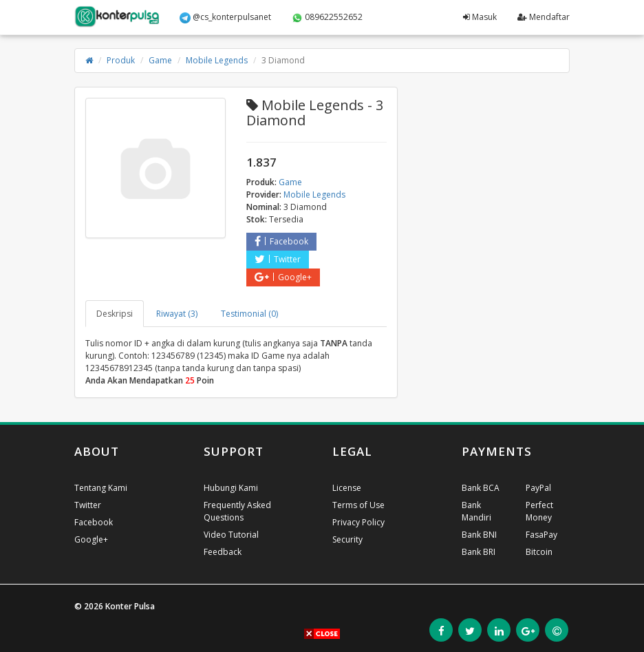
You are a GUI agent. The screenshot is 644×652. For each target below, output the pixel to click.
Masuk (480, 17)
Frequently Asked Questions (237, 511)
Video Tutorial (231, 535)
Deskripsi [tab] (115, 314)
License (347, 488)
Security (347, 539)
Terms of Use (358, 505)
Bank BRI (479, 552)
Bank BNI (479, 535)
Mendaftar (544, 17)
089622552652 (327, 17)
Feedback (223, 552)
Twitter (278, 259)
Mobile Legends (217, 60)
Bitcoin (539, 552)
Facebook (281, 241)
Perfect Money (539, 511)
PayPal (538, 488)
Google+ (283, 277)
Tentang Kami (101, 488)
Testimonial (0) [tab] (249, 314)
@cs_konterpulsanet (225, 17)
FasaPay (541, 535)
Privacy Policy (358, 522)
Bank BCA (481, 488)
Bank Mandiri (476, 511)
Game (160, 60)
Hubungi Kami (231, 488)
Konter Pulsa (130, 606)
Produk (121, 60)
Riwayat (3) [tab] (177, 314)
